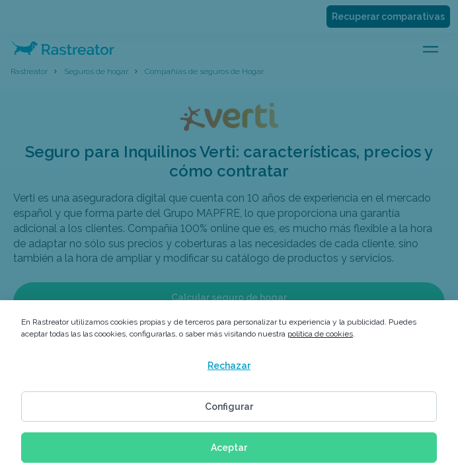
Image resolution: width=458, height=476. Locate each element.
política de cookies (320, 334)
